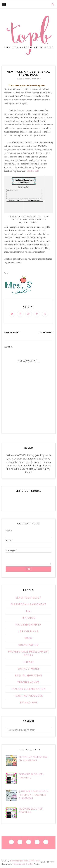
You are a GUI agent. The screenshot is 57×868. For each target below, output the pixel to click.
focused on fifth (28, 625)
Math (29, 638)
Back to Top (47, 862)
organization (28, 645)
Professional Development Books (28, 653)
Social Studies (29, 669)
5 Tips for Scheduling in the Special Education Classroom (34, 795)
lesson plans (28, 631)
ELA (28, 611)
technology (28, 702)
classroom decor (29, 598)
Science (28, 662)
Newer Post (12, 332)
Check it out (32, 171)
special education (28, 676)
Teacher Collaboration (28, 689)
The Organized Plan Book (22, 861)
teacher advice (28, 682)
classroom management (29, 604)
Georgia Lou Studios (24, 864)
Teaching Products (29, 696)
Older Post (45, 332)
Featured (29, 618)
